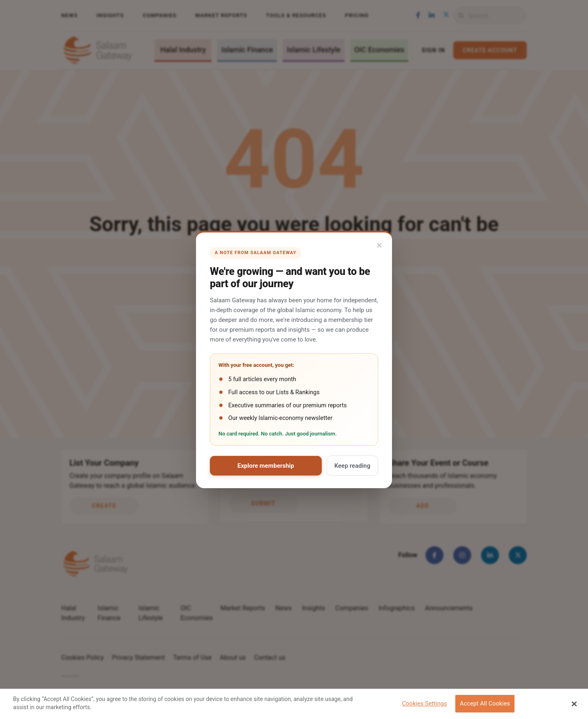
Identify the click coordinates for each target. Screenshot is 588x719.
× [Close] (379, 245)
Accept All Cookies (485, 704)
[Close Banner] (575, 704)
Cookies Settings (424, 704)
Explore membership (266, 466)
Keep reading (352, 466)
